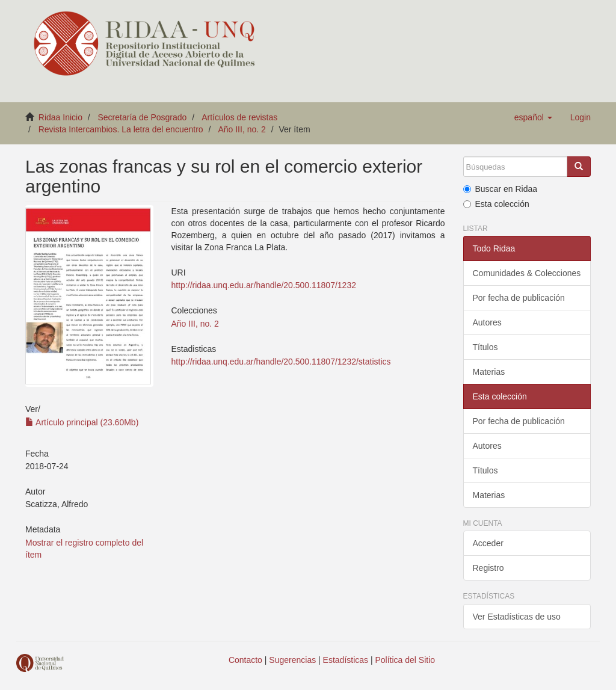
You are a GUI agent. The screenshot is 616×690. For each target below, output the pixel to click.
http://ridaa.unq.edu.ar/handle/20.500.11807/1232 (264, 285)
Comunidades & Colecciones (527, 273)
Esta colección (496, 204)
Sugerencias (292, 660)
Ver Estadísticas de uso (517, 617)
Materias (489, 372)
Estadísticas (346, 660)
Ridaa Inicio (60, 117)
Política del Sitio (405, 660)
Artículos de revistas (239, 117)
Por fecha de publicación (519, 298)
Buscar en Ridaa (500, 189)
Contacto (245, 660)
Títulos (485, 347)
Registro (488, 568)
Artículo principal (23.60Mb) (82, 422)
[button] (533, 117)
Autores (487, 322)
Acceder (488, 543)
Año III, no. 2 (242, 129)
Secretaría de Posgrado (143, 117)
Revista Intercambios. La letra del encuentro (121, 129)
